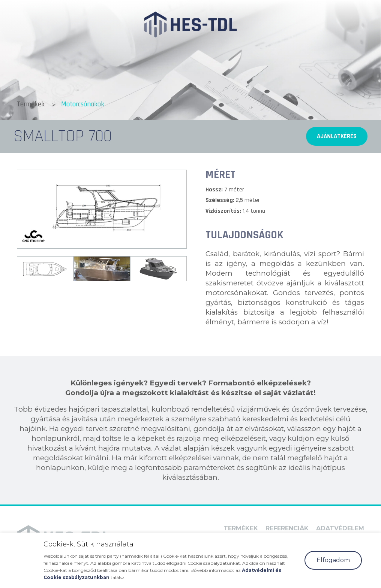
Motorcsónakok (83, 104)
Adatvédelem (340, 528)
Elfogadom (333, 560)
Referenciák (287, 528)
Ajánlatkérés (337, 136)
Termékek (31, 104)
